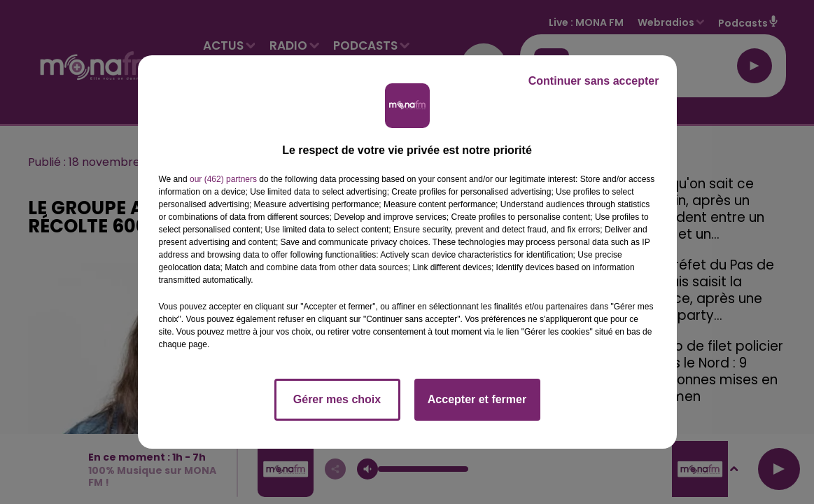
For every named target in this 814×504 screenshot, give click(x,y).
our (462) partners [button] (223, 179)
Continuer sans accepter (594, 81)
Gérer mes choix (337, 399)
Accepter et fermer (477, 399)
